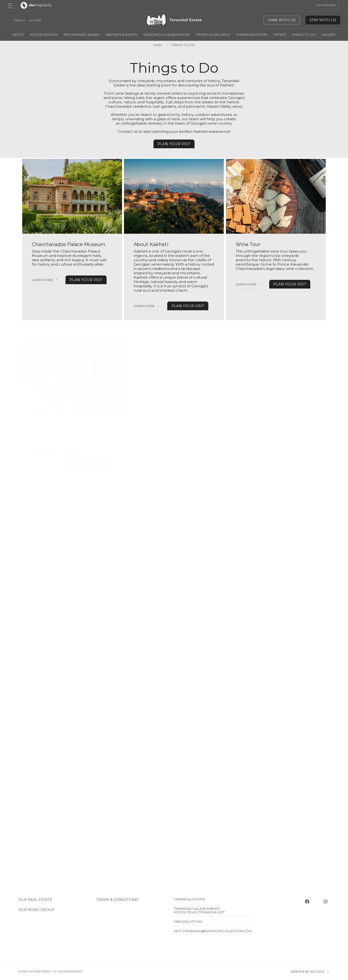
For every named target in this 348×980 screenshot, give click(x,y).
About (18, 35)
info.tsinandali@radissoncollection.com (213, 931)
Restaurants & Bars (81, 35)
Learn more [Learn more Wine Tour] (246, 284)
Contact (19, 20)
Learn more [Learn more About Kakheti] (144, 306)
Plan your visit (174, 144)
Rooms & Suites (44, 35)
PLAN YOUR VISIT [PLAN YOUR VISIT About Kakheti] (188, 306)
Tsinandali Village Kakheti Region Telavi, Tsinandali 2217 (199, 910)
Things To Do (304, 35)
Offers (280, 35)
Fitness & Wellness (213, 35)
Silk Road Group (37, 910)
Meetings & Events (121, 35)
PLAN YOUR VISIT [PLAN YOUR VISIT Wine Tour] (290, 284)
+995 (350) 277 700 (188, 922)
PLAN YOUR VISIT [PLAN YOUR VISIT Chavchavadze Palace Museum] (86, 280)
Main (158, 45)
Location (35, 20)
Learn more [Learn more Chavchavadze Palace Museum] (42, 280)
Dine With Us (282, 20)
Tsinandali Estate (251, 35)
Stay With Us (323, 20)
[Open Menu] (10, 6)
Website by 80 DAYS (308, 972)
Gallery (329, 35)
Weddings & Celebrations (167, 35)
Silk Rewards (326, 5)
